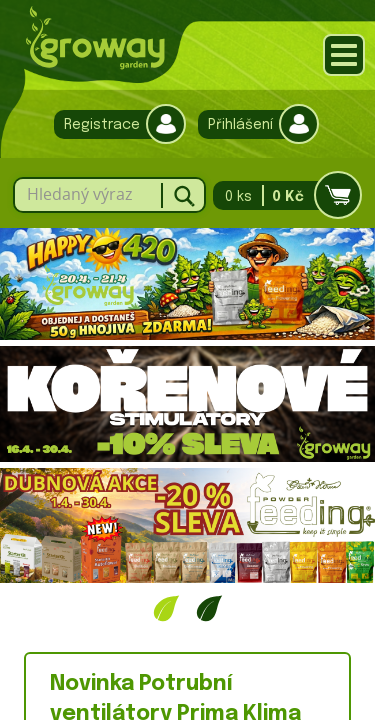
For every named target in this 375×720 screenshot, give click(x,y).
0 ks (281, 195)
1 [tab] (166, 608)
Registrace (115, 124)
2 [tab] (209, 608)
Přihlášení (253, 124)
